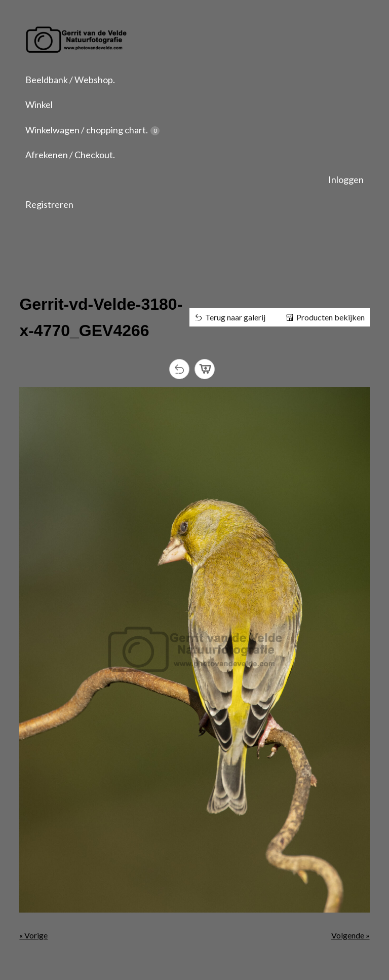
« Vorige (33, 935)
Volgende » (351, 935)
